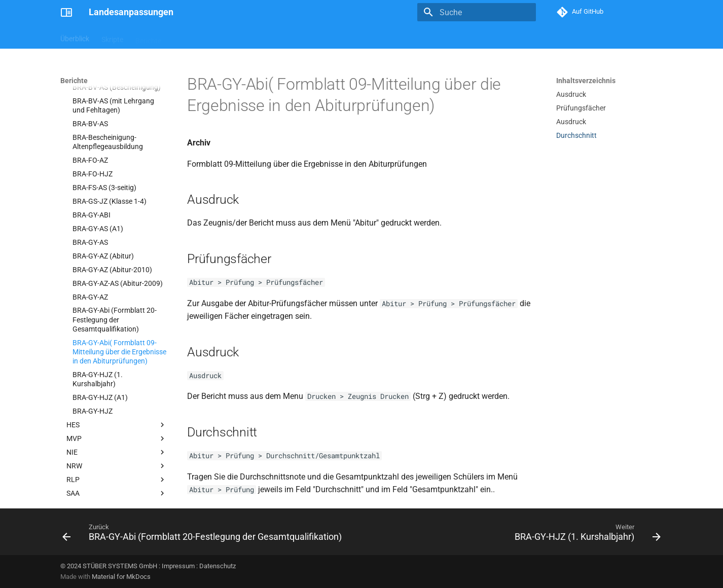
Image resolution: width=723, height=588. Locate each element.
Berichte (148, 37)
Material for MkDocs (121, 577)
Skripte (112, 37)
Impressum (178, 566)
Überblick (75, 37)
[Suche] (477, 12)
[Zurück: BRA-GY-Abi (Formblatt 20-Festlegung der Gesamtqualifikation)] (204, 535)
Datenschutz (218, 566)
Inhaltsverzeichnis (586, 81)
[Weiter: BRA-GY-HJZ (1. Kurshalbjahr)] (586, 535)
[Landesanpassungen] (66, 12)
